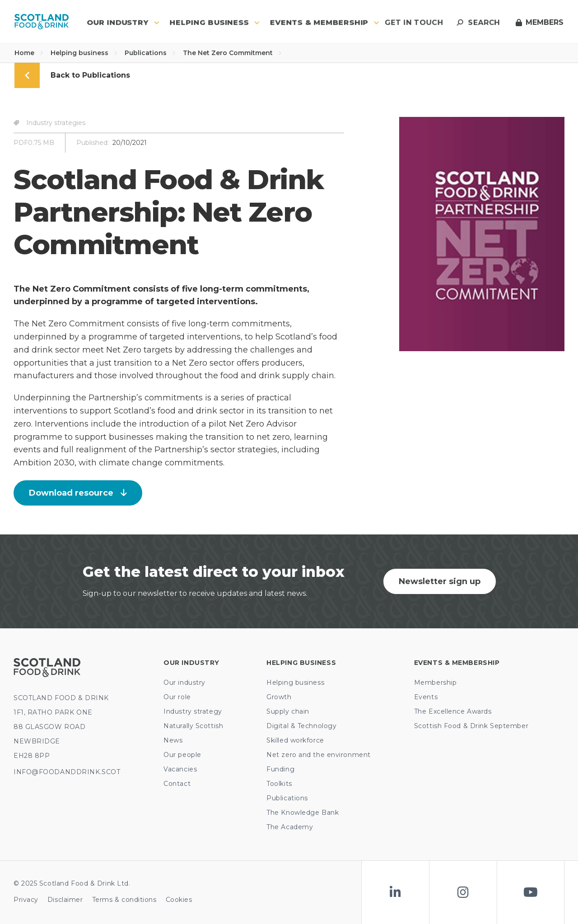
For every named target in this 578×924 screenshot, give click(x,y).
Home (29, 53)
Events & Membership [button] (325, 22)
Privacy (26, 900)
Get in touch (414, 22)
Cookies (179, 900)
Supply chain (288, 711)
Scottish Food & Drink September (471, 726)
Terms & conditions (124, 900)
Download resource (78, 493)
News (173, 740)
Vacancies (180, 769)
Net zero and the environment (319, 755)
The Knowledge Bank (303, 813)
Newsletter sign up (440, 581)
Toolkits (279, 784)
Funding (280, 769)
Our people (182, 755)
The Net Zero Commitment (232, 53)
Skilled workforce (295, 740)
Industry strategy (193, 711)
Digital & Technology (301, 726)
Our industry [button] (123, 22)
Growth (279, 697)
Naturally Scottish (193, 726)
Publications (150, 53)
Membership (436, 683)
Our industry (184, 683)
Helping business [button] (215, 22)
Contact (177, 784)
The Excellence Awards (453, 711)
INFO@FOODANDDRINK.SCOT (67, 772)
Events (426, 697)
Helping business (84, 53)
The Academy (290, 827)
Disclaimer (65, 900)
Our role (177, 697)
